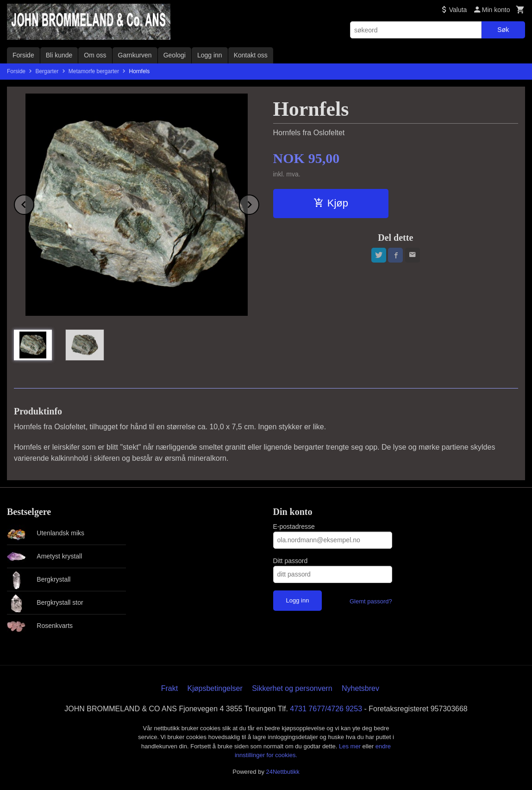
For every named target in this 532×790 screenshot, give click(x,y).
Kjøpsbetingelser (215, 688)
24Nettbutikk (283, 772)
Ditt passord (291, 561)
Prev (34, 203)
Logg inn (210, 55)
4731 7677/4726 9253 (326, 709)
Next (259, 203)
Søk (503, 30)
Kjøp (331, 203)
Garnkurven (135, 55)
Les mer (351, 746)
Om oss (95, 55)
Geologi (175, 55)
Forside (23, 55)
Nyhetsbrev (360, 688)
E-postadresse (294, 527)
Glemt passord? (371, 601)
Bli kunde (59, 55)
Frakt (169, 688)
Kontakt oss (251, 55)
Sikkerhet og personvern (292, 688)
